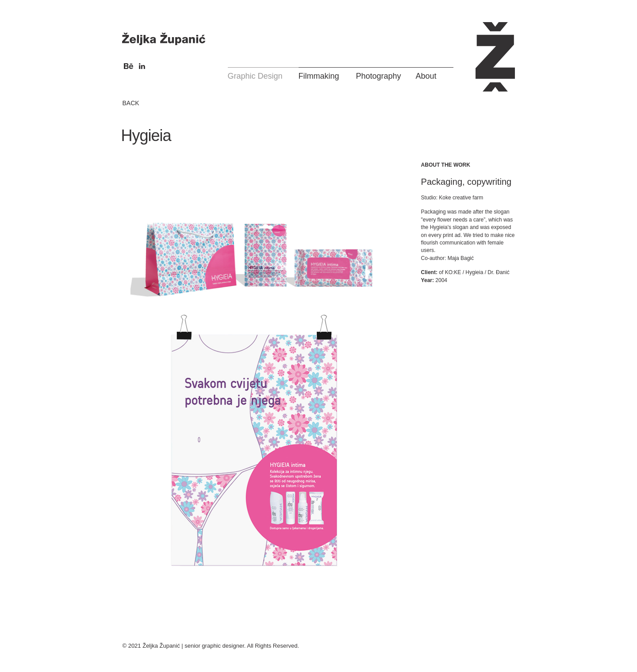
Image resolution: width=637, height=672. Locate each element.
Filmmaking (319, 76)
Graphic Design (255, 76)
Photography (379, 76)
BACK (130, 103)
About (426, 76)
